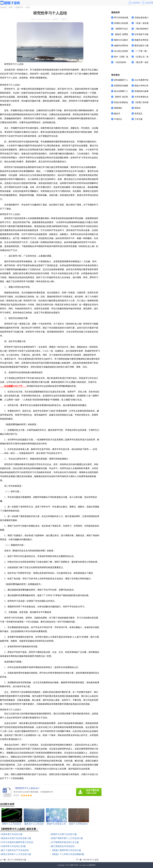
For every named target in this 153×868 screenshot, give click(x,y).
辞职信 (137, 108)
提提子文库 (74, 865)
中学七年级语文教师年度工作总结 (17, 842)
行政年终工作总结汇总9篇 (13, 846)
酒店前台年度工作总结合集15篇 (16, 838)
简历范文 (138, 114)
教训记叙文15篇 (141, 46)
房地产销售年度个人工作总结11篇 (67, 838)
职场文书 (19, 7)
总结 (28, 7)
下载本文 (64, 19)
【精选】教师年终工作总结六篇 (66, 850)
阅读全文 (56, 19)
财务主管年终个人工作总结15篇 (16, 854)
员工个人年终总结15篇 (17, 860)
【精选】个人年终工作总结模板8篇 (68, 854)
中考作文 (118, 119)
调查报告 (118, 108)
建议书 (117, 114)
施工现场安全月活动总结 (63, 846)
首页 (11, 7)
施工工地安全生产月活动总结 (15, 850)
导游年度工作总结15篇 (12, 834)
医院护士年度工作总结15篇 (64, 834)
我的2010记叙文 (121, 40)
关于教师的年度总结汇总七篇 (65, 842)
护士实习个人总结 (91, 860)
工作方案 (138, 119)
